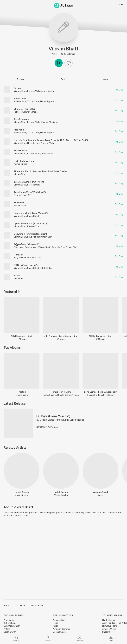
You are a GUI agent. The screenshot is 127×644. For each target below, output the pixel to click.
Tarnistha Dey (58, 247)
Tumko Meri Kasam (61, 392)
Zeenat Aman (59, 632)
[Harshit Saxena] (22, 471)
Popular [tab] (21, 79)
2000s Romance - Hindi (100, 336)
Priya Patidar (20, 206)
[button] (69, 63)
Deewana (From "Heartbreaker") (30, 234)
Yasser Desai (33, 101)
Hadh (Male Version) (24, 161)
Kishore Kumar (10, 623)
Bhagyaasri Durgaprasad (25, 247)
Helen (56, 623)
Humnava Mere (110, 626)
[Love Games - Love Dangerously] (100, 371)
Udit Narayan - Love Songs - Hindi (61, 336)
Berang (18, 88)
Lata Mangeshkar (12, 626)
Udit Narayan (10, 632)
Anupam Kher (59, 620)
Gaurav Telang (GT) (23, 195)
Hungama (19, 255)
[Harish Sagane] (61, 471)
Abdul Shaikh (48, 91)
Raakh (17, 275)
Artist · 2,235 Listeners (63, 54)
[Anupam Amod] (100, 471)
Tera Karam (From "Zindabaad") (30, 192)
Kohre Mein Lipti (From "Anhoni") (31, 213)
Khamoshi (19, 203)
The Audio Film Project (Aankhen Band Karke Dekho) (41, 171)
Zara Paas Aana (22, 119)
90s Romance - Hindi (22, 336)
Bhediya (106, 632)
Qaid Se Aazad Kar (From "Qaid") (30, 223)
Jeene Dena (20, 98)
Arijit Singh (9, 620)
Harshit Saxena (22, 492)
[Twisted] (22, 371)
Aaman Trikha (20, 164)
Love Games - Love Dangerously (100, 392)
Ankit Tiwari (47, 153)
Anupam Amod (101, 492)
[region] (63, 605)
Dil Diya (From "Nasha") (26, 265)
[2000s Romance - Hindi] (100, 315)
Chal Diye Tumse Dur (25, 109)
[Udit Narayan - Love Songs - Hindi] (61, 315)
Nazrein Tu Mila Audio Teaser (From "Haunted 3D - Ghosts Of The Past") (51, 140)
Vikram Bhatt (63, 48)
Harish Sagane (47, 101)
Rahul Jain (19, 112)
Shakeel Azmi (20, 101)
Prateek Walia (34, 91)
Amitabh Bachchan (62, 629)
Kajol (55, 626)
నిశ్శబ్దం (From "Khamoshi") (27, 244)
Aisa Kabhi (19, 130)
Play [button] (59, 63)
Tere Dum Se (20, 151)
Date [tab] (63, 79)
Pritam (7, 629)
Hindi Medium (109, 620)
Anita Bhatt (19, 278)
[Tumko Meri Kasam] (61, 371)
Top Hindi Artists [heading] (14, 615)
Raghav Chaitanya (50, 122)
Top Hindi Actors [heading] (63, 615)
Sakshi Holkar (46, 268)
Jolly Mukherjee (21, 258)
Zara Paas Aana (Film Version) (29, 182)
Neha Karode (33, 143)
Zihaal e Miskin (109, 629)
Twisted (22, 392)
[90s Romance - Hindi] (22, 315)
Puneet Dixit (33, 216)
